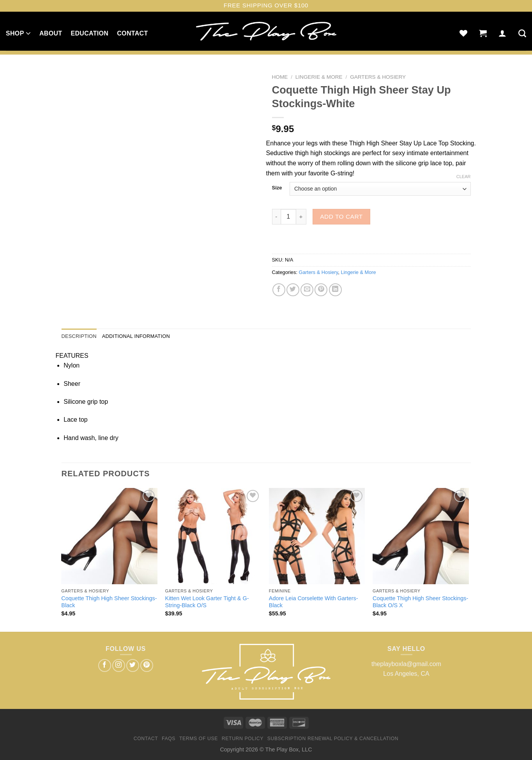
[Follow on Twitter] (133, 665)
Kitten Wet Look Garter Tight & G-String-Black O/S (207, 602)
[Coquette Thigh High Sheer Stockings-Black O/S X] (421, 536)
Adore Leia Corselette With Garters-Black (314, 602)
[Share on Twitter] (293, 290)
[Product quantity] (288, 217)
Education (89, 33)
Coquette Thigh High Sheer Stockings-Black (109, 602)
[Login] (502, 33)
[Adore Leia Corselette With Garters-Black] (317, 536)
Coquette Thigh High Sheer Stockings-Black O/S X (420, 602)
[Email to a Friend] (307, 290)
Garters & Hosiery (378, 77)
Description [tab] (79, 336)
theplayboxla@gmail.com (406, 664)
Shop (18, 33)
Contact (132, 33)
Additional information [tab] (136, 336)
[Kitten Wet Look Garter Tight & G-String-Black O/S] (213, 536)
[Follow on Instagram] (119, 665)
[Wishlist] (463, 33)
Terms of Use (199, 739)
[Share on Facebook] (279, 290)
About (51, 33)
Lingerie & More (319, 77)
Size (277, 188)
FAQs (169, 739)
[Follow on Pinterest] (147, 665)
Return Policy (243, 739)
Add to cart (341, 217)
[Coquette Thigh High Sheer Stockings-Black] (109, 536)
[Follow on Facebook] (105, 665)
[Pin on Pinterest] (321, 290)
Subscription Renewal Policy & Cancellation (333, 739)
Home (280, 77)
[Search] (522, 33)
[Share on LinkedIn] (335, 290)
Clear (464, 177)
